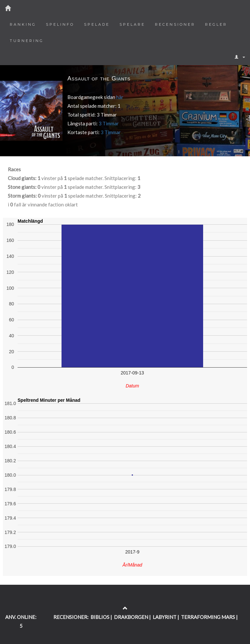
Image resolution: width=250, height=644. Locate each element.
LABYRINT (165, 617)
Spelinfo (60, 24)
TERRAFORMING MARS (208, 617)
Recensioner (175, 24)
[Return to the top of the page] (125, 608)
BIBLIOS (100, 617)
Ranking (23, 24)
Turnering (27, 41)
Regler (216, 24)
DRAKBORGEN (131, 617)
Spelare (132, 24)
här (120, 97)
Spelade (97, 24)
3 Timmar (109, 123)
